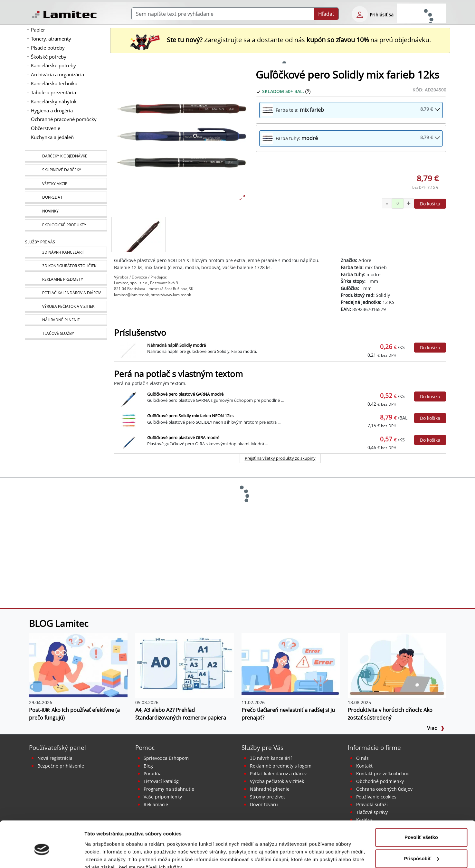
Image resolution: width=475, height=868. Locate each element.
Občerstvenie (46, 128)
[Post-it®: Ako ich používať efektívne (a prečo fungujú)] (78, 665)
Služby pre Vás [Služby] (40, 242)
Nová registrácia (55, 758)
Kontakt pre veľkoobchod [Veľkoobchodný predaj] (383, 774)
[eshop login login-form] (360, 14)
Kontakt (364, 766)
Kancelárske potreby (53, 65)
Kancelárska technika (54, 83)
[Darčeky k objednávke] (66, 156)
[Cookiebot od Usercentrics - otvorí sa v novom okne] (42, 855)
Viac (436, 728)
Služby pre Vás (262, 747)
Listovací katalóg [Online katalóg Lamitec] (161, 781)
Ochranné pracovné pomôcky (64, 119)
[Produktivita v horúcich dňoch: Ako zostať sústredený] (397, 665)
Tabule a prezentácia (53, 92)
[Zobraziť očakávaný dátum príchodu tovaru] (308, 91)
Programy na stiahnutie (169, 789)
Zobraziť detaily (103, 855)
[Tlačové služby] (66, 334)
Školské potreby (49, 57)
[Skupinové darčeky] (66, 170)
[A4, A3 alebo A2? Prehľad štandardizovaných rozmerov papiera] (185, 665)
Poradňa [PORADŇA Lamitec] (153, 774)
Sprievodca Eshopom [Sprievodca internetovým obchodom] (166, 758)
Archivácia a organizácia (57, 74)
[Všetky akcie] (66, 184)
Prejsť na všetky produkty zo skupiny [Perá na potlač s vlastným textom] (280, 458)
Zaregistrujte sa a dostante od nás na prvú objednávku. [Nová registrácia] (280, 40)
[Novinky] (66, 212)
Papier (38, 30)
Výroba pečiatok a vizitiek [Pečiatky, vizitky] (277, 781)
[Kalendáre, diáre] (66, 293)
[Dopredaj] (66, 198)
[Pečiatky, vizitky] (66, 307)
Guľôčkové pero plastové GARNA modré (185, 394)
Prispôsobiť (421, 829)
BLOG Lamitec (59, 623)
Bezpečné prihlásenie (61, 766)
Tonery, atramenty (51, 39)
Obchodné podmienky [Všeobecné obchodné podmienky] (380, 781)
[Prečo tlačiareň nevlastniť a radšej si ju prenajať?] (291, 665)
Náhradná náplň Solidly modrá (176, 345)
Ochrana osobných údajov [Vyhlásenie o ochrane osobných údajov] (384, 789)
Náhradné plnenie (270, 789)
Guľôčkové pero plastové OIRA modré (183, 438)
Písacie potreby (48, 48)
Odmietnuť (421, 850)
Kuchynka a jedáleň (52, 137)
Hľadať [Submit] (326, 14)
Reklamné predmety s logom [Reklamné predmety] (281, 766)
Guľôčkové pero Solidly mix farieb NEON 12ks (190, 416)
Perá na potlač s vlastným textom (178, 374)
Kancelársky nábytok (54, 101)
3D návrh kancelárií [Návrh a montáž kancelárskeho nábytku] (271, 758)
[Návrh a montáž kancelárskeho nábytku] (66, 253)
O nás (362, 758)
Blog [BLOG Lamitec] (148, 766)
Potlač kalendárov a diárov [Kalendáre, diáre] (278, 774)
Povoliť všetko (421, 808)
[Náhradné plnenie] (66, 320)
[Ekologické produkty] (66, 225)
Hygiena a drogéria (52, 110)
